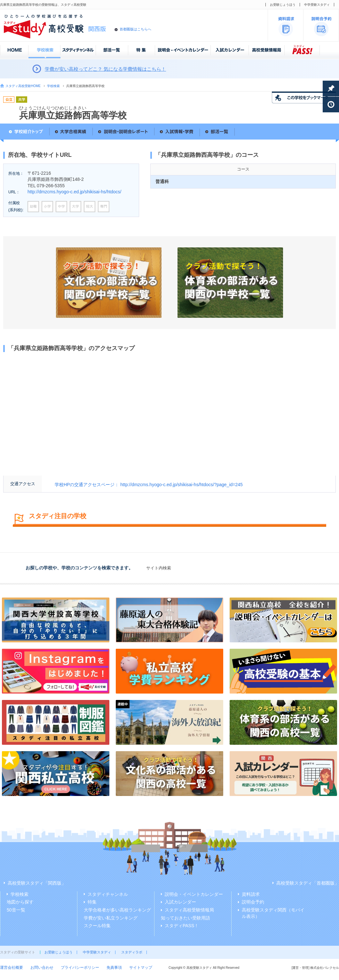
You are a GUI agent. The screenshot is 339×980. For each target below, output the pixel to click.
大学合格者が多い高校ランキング (117, 910)
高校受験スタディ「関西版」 (37, 883)
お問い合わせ (42, 968)
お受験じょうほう (283, 5)
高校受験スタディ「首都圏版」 (308, 883)
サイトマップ (141, 968)
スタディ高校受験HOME (23, 86)
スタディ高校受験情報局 (189, 910)
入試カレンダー (180, 902)
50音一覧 (16, 910)
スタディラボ (132, 952)
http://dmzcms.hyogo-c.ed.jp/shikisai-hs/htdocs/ (74, 192)
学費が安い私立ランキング (111, 918)
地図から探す (20, 902)
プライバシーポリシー (80, 968)
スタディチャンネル (108, 894)
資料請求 (251, 894)
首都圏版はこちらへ (135, 29)
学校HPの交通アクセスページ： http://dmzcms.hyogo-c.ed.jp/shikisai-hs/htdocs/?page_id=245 (149, 485)
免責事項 (114, 968)
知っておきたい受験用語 (185, 918)
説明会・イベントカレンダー (194, 894)
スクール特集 (97, 926)
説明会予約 (253, 902)
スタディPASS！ (182, 926)
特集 (92, 902)
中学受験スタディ (317, 5)
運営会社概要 (12, 968)
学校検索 (53, 86)
